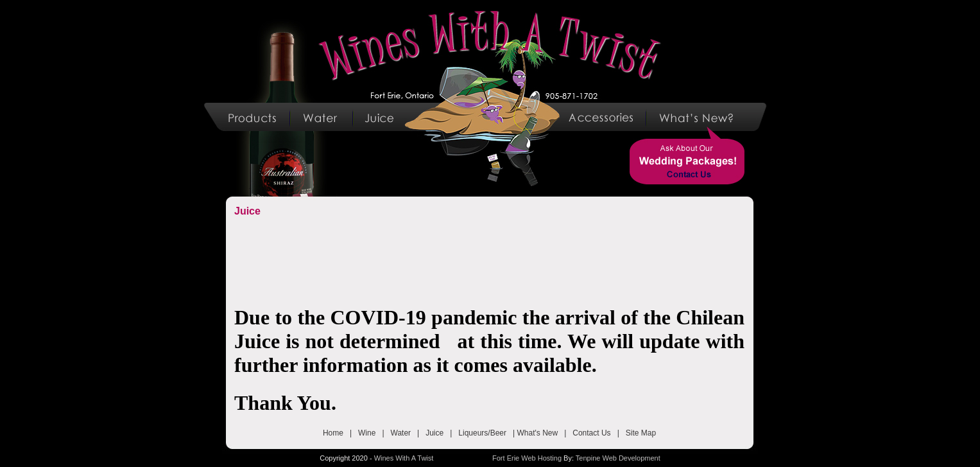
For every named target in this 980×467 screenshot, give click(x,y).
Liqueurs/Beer (482, 433)
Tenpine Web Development (618, 458)
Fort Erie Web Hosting (527, 458)
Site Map (641, 433)
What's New (538, 433)
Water (401, 433)
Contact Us (591, 433)
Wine (367, 433)
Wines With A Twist (404, 458)
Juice (434, 433)
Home (333, 433)
